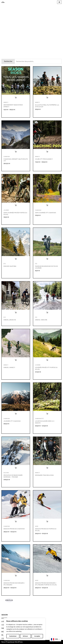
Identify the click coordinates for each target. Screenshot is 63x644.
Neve (3, 642)
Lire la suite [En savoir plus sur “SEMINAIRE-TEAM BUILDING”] (47, 468)
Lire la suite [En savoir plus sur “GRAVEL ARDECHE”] (16, 313)
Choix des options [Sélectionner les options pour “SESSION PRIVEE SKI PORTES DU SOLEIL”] (47, 522)
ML (2, 635)
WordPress (19, 642)
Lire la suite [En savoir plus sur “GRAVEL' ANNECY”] (16, 360)
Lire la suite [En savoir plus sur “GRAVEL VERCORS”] (47, 313)
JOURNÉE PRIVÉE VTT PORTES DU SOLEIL (46, 368)
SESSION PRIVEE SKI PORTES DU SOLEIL (46, 530)
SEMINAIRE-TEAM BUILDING (44, 475)
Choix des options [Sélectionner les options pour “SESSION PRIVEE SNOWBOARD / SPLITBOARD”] (16, 576)
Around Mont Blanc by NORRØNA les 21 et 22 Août (47, 106)
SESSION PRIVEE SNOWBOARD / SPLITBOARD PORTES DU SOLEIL (46, 584)
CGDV (3, 638)
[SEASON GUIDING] (3, 2)
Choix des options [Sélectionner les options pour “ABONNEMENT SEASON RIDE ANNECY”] (16, 98)
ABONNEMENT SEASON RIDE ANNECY (13, 106)
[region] (25, 629)
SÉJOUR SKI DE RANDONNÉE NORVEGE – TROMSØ (13, 476)
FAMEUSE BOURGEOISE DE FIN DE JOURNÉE (46, 267)
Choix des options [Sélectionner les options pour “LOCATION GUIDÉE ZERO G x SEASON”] (47, 414)
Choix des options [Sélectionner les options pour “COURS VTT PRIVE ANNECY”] (47, 152)
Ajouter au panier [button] (47, 98)
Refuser (25, 636)
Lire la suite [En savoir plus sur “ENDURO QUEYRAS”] (16, 259)
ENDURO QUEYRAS (10, 266)
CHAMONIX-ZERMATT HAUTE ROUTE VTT (16, 160)
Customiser (13, 636)
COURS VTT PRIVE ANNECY (44, 159)
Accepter (37, 636)
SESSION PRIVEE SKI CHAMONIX (14, 529)
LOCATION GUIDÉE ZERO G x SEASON (45, 422)
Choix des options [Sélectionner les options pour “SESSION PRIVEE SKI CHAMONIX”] (16, 522)
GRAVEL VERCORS (41, 320)
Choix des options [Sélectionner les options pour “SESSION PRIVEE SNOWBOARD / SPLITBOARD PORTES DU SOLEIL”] (47, 576)
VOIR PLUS (9, 600)
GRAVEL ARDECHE (10, 320)
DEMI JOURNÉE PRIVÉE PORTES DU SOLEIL (15, 214)
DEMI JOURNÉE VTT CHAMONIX (45, 213)
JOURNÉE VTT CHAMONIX (12, 421)
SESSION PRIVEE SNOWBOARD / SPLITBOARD (14, 584)
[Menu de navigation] (59, 2)
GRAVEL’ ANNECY (9, 367)
